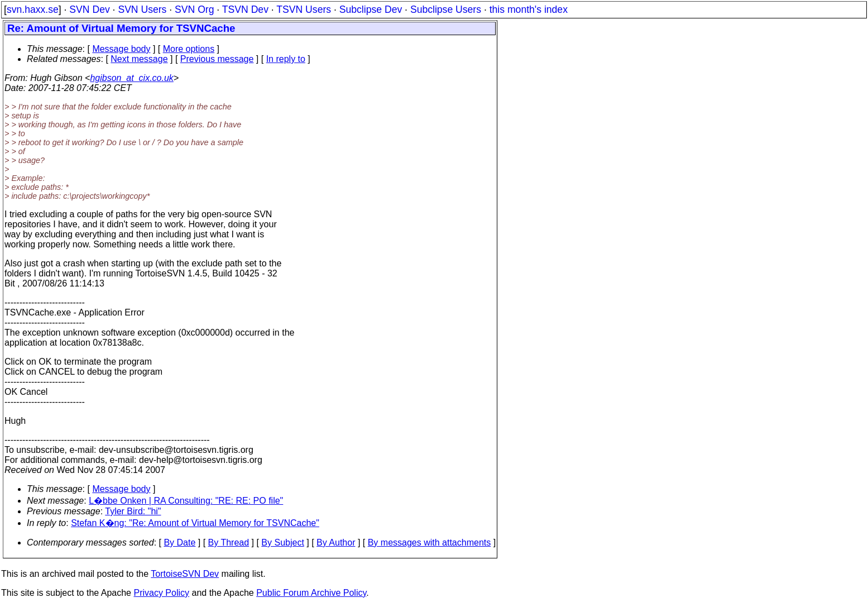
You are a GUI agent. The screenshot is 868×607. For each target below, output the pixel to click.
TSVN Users (304, 9)
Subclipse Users (446, 9)
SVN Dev (89, 9)
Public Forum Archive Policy (311, 593)
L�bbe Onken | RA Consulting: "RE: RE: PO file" (186, 501)
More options (189, 49)
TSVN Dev (245, 9)
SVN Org (194, 9)
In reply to (286, 59)
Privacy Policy (161, 593)
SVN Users (142, 9)
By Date (179, 543)
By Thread (229, 543)
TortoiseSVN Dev (185, 574)
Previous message (217, 59)
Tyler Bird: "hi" (133, 511)
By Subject (282, 543)
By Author (336, 543)
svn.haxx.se (33, 9)
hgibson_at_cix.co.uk (131, 78)
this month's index (529, 9)
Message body (121, 49)
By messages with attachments (430, 543)
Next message (139, 59)
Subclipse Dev (371, 9)
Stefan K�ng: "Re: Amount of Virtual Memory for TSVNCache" (195, 523)
